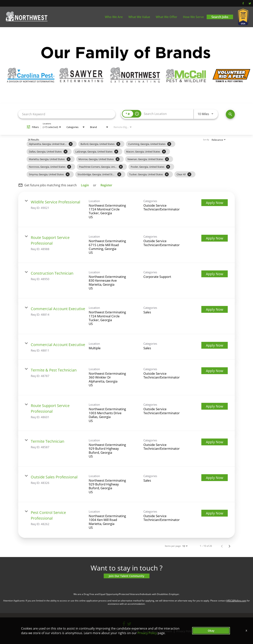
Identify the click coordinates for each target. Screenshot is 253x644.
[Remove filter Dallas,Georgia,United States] (66, 152)
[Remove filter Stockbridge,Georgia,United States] (119, 174)
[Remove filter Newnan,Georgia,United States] (167, 159)
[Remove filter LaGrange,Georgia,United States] (116, 152)
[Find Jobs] (230, 114)
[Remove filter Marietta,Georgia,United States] (69, 159)
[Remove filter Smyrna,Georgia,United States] (68, 174)
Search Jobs (220, 17)
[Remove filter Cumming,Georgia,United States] (169, 144)
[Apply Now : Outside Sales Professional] (215, 478)
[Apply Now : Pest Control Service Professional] (215, 513)
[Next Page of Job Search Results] (229, 546)
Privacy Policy (185, 631)
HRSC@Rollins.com (236, 601)
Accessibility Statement (157, 631)
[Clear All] (189, 174)
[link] (126, 209)
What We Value (139, 17)
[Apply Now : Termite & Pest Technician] (215, 371)
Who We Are (114, 17)
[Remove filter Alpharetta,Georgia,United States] (71, 144)
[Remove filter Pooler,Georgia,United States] (168, 167)
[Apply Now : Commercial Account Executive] (215, 309)
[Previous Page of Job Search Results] (222, 546)
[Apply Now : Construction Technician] (215, 274)
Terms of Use (206, 631)
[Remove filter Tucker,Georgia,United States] (167, 174)
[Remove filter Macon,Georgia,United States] (164, 152)
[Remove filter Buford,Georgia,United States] (118, 144)
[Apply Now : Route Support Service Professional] (215, 238)
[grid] (119, 159)
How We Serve (193, 17)
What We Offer (166, 17)
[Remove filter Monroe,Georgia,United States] (118, 159)
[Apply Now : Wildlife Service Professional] (215, 203)
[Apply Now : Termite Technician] (215, 442)
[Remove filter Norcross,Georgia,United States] (69, 167)
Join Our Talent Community (127, 576)
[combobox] (67, 114)
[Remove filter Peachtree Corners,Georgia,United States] (121, 167)
